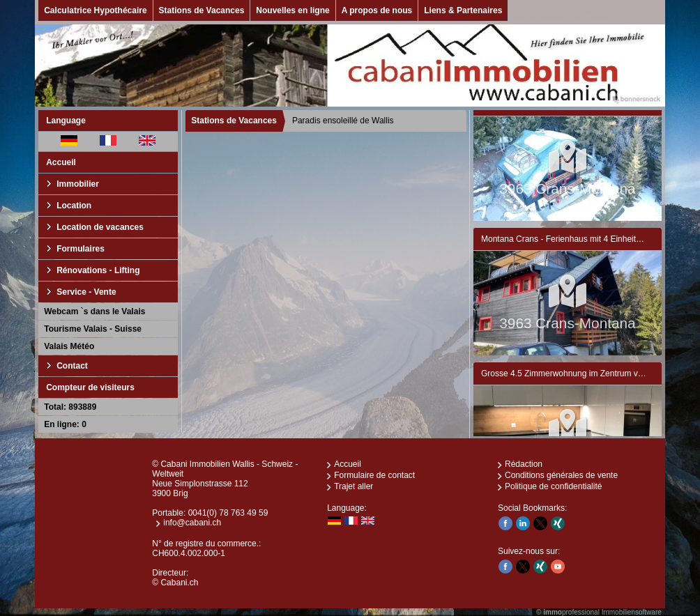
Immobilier (78, 184)
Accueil (61, 162)
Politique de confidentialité (553, 486)
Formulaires (81, 249)
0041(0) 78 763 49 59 (228, 513)
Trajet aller (353, 486)
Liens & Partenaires (463, 10)
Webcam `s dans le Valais (94, 311)
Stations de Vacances (202, 10)
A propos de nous (377, 10)
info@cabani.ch (192, 523)
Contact (72, 366)
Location (74, 206)
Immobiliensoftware (632, 612)
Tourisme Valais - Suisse (93, 329)
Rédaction (524, 464)
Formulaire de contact (374, 475)
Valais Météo (69, 346)
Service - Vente (86, 292)
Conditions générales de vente (561, 475)
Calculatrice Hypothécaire (95, 10)
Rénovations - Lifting (98, 270)
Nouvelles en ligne (292, 10)
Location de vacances (100, 227)
